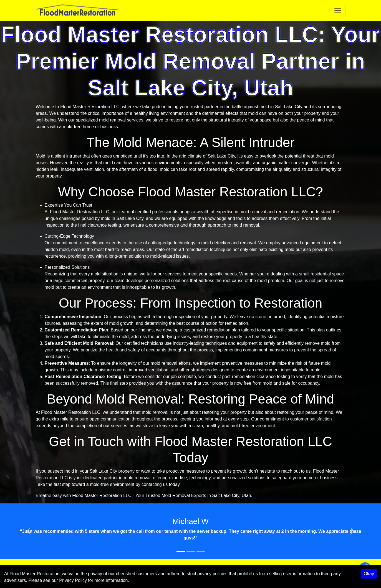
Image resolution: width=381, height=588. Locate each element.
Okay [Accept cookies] (369, 574)
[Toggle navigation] (338, 11)
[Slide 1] (181, 552)
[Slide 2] (191, 552)
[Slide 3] (201, 552)
